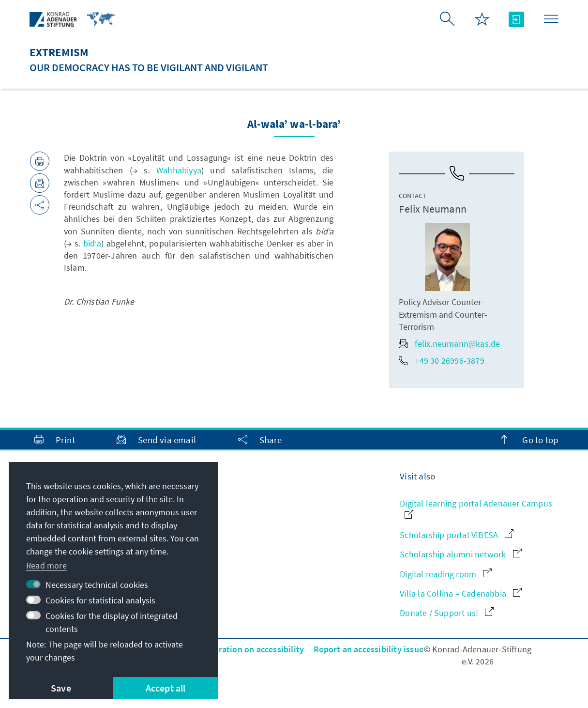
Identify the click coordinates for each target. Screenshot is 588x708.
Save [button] (61, 688)
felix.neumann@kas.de (449, 344)
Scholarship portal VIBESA (457, 535)
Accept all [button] (166, 688)
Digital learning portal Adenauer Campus (476, 508)
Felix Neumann (433, 209)
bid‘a (92, 243)
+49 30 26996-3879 (441, 361)
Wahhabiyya (179, 170)
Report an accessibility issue (369, 649)
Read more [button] (46, 565)
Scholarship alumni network (460, 554)
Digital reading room (446, 574)
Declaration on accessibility (251, 649)
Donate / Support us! (447, 613)
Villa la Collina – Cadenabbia (461, 593)
